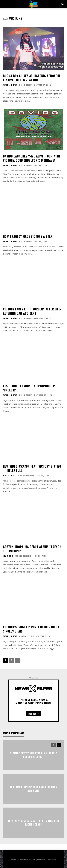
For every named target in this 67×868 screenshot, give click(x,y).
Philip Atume (25, 85)
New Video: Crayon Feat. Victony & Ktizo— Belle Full (32, 468)
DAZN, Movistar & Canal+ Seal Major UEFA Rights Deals (33, 823)
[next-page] (18, 660)
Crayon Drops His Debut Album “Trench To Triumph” (32, 549)
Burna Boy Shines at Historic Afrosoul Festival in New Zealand (32, 78)
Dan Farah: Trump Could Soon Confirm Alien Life (34, 789)
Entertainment (10, 85)
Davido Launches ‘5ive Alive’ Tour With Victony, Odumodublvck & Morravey (32, 158)
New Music (8, 556)
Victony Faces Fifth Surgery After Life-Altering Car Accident (32, 311)
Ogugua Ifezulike (26, 476)
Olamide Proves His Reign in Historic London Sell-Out (33, 755)
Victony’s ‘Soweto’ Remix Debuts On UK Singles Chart (31, 629)
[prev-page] (53, 745)
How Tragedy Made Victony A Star (28, 236)
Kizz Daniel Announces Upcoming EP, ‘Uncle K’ (29, 388)
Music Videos (9, 476)
